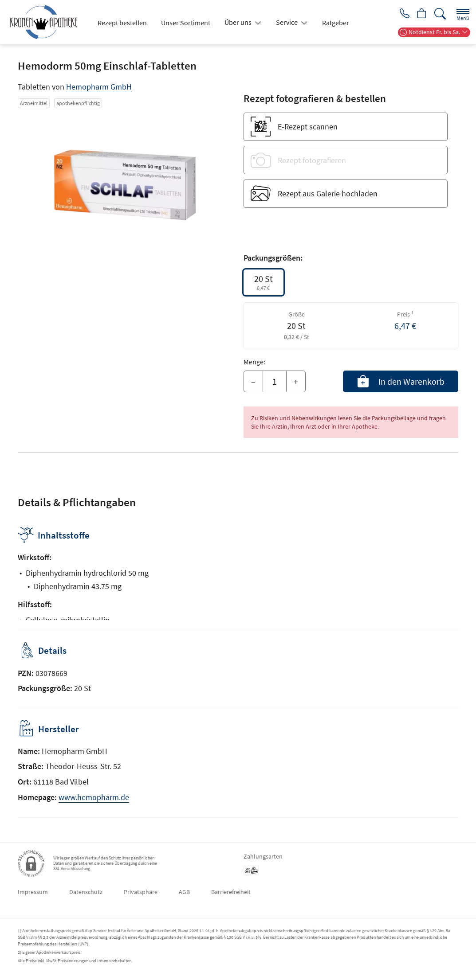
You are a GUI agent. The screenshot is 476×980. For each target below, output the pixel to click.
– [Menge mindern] (253, 381)
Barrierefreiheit (231, 892)
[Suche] (440, 14)
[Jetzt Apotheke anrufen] (401, 14)
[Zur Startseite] (47, 22)
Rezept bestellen (122, 23)
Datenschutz (86, 892)
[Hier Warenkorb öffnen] (421, 14)
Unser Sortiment (186, 23)
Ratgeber (336, 23)
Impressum (33, 892)
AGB (184, 892)
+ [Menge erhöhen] (296, 381)
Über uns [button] (239, 22)
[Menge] (275, 382)
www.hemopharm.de (94, 797)
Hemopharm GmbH (99, 87)
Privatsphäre (141, 892)
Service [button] (287, 22)
